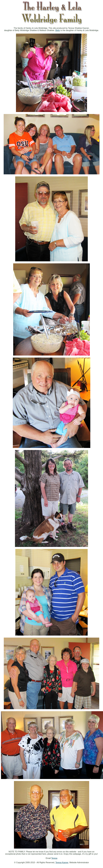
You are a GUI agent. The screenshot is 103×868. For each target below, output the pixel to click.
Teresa (54, 858)
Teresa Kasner (62, 863)
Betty (58, 30)
